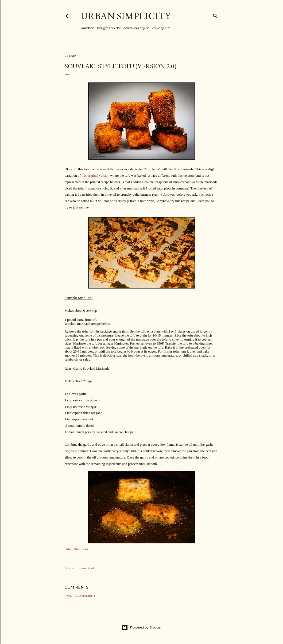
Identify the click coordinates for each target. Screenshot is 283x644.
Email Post (86, 568)
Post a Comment (80, 596)
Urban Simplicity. (77, 549)
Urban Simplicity (126, 16)
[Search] (215, 15)
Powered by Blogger (142, 627)
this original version (95, 175)
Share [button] (69, 568)
